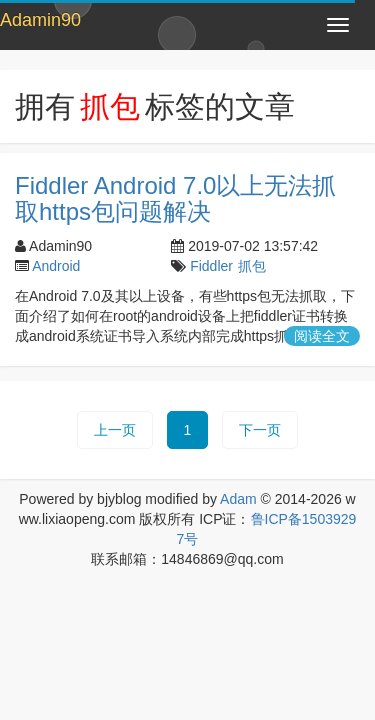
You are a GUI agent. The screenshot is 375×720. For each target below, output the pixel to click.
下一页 (260, 430)
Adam (238, 499)
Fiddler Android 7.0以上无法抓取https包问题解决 (175, 198)
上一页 (115, 430)
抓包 (252, 266)
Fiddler (211, 266)
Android (56, 266)
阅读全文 (322, 336)
